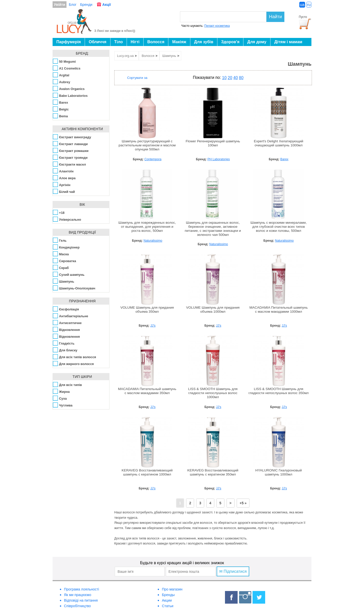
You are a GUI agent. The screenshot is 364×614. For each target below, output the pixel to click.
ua (302, 5)
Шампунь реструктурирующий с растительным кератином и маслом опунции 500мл (147, 145)
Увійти (60, 5)
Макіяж (179, 42)
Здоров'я (230, 42)
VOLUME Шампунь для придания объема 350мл (147, 310)
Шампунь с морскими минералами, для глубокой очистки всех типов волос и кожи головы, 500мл (279, 227)
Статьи (167, 606)
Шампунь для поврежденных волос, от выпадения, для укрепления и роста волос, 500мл (147, 227)
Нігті (135, 42)
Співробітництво (77, 606)
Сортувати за (137, 78)
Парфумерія (69, 42)
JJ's (153, 326)
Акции (167, 600)
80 (241, 78)
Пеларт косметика (217, 26)
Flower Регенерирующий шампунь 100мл (213, 143)
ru (309, 5)
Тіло (119, 42)
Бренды (168, 595)
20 (230, 78)
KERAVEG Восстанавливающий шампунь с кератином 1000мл (147, 472)
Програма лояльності (82, 589)
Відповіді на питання (81, 600)
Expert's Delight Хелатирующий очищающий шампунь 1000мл (278, 143)
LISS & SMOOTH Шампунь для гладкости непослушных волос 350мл (279, 391)
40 (236, 78)
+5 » (243, 503)
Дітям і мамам (288, 42)
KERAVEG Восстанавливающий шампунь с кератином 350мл (213, 472)
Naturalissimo (153, 241)
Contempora (153, 159)
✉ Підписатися (233, 571)
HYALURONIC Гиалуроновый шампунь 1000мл (279, 472)
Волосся (156, 42)
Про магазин (172, 589)
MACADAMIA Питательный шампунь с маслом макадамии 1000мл (279, 310)
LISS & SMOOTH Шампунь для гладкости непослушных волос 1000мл (213, 393)
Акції (107, 5)
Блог (73, 5)
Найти (275, 17)
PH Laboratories (219, 159)
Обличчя (98, 42)
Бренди (86, 5)
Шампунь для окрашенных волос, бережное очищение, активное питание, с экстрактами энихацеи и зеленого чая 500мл (213, 229)
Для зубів (204, 42)
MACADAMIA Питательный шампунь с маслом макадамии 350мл (147, 391)
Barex (284, 159)
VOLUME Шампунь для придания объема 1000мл (213, 310)
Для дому (257, 42)
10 (224, 78)
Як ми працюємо (78, 595)
